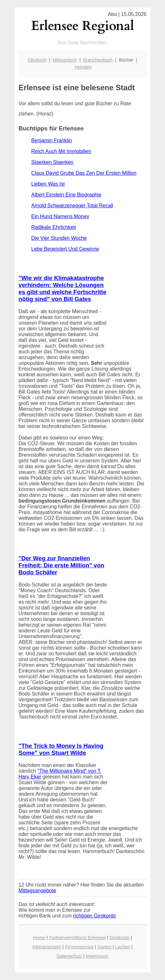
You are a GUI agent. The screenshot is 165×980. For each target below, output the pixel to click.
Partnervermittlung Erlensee (77, 938)
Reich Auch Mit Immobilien (61, 151)
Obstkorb (37, 60)
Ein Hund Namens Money (60, 216)
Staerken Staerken (52, 162)
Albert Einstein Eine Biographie (66, 195)
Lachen (123, 947)
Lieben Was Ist (48, 184)
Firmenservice (79, 947)
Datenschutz (69, 956)
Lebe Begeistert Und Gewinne (65, 249)
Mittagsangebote (37, 891)
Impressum (97, 956)
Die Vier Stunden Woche (59, 238)
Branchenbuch (98, 60)
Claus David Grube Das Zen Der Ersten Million (84, 173)
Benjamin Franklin (52, 140)
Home (39, 938)
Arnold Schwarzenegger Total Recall (72, 206)
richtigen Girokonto (94, 916)
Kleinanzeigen (47, 947)
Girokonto (120, 938)
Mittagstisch (65, 60)
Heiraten (83, 67)
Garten (104, 947)
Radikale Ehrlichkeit (54, 227)
